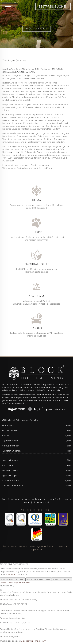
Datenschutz (62, 546)
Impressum (37, 550)
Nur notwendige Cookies (38, 579)
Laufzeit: (25, 600)
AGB (51, 546)
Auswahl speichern (62, 579)
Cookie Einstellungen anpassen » (16, 583)
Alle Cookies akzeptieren (13, 579)
